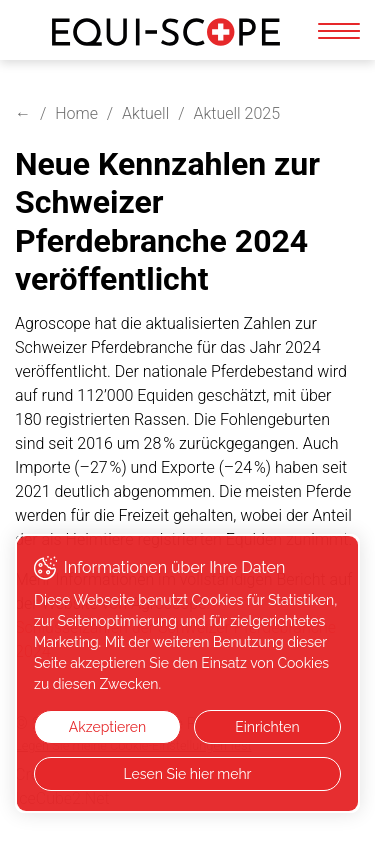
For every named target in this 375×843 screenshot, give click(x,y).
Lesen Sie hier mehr (187, 774)
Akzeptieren (107, 727)
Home (76, 113)
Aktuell (145, 113)
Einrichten (267, 727)
